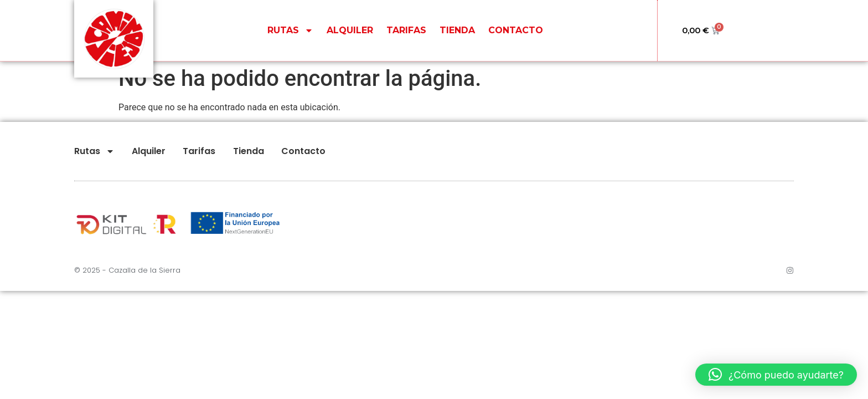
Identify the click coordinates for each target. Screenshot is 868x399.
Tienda (457, 30)
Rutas (290, 30)
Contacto (516, 30)
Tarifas (406, 30)
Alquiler (350, 30)
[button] (776, 375)
